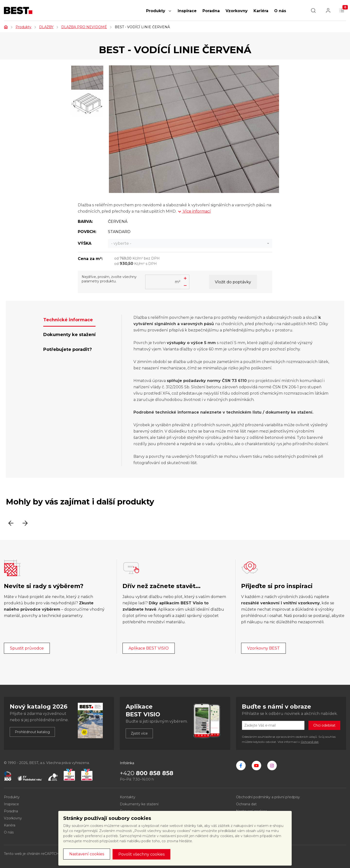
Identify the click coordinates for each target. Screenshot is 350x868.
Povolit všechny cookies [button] (141, 854)
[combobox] (190, 243)
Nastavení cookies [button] (87, 854)
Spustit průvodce (27, 648)
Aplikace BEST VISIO (149, 648)
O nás (280, 11)
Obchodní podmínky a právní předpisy (268, 797)
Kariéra (261, 11)
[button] (170, 13)
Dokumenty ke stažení (139, 804)
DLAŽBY (46, 27)
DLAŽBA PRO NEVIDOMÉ (84, 27)
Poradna (211, 11)
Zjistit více (139, 733)
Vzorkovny (237, 11)
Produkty (156, 11)
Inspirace (187, 11)
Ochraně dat (310, 742)
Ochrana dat (246, 804)
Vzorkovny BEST (263, 648)
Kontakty (128, 797)
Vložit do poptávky (233, 282)
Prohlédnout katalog (32, 732)
